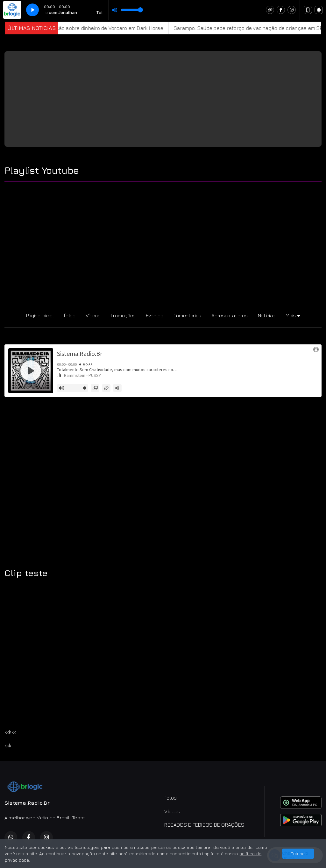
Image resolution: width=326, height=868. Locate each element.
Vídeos (93, 315)
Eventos (155, 315)
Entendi (298, 854)
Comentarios (187, 315)
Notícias (267, 315)
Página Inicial (40, 315)
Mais (293, 315)
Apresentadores (230, 315)
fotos (69, 315)
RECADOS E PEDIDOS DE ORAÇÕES (204, 825)
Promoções (123, 315)
